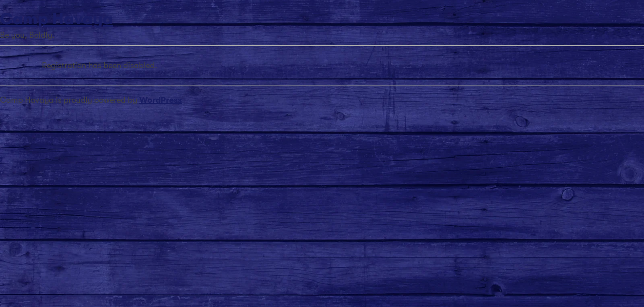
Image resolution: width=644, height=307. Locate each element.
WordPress (161, 100)
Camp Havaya (56, 19)
